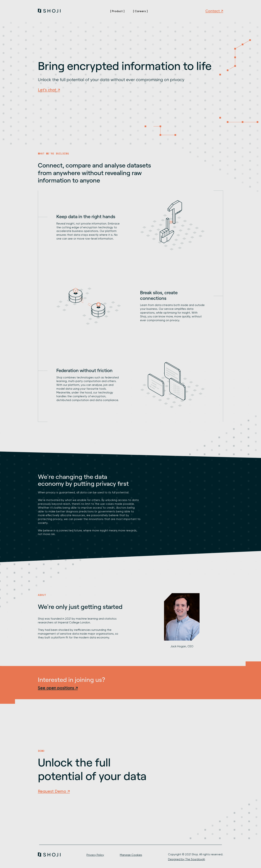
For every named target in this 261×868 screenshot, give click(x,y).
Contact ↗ (214, 11)
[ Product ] (117, 11)
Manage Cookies (131, 855)
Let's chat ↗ (49, 90)
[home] (49, 11)
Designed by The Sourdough (187, 859)
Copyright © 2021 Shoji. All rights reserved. (196, 854)
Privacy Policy (95, 855)
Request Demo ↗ (54, 791)
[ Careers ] (140, 11)
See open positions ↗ (58, 688)
